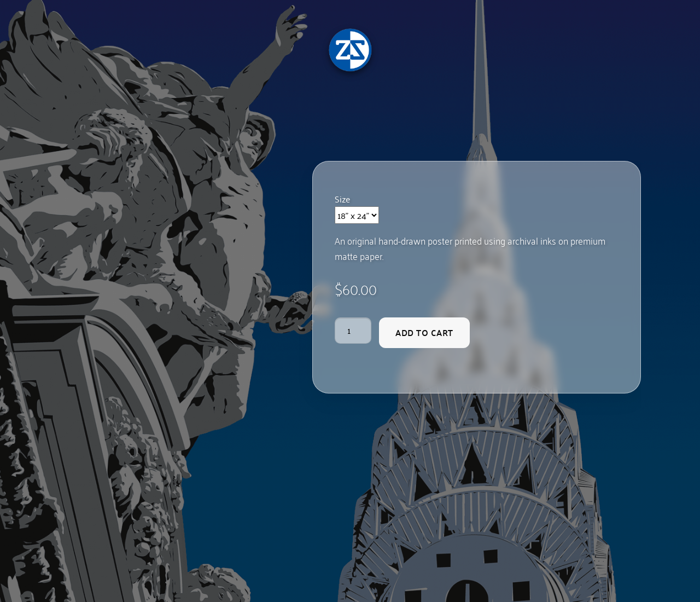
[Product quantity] (353, 331)
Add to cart (424, 332)
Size (342, 199)
